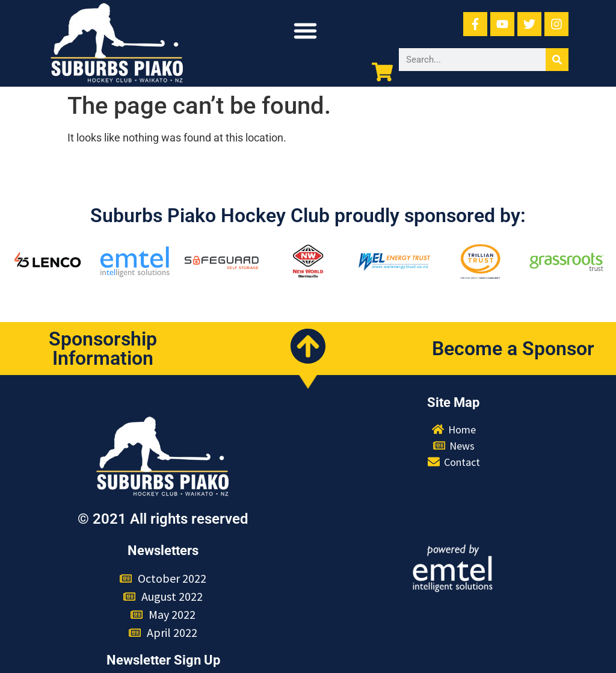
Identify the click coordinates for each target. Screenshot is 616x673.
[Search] (557, 60)
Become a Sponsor (513, 349)
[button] (306, 31)
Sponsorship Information (103, 349)
